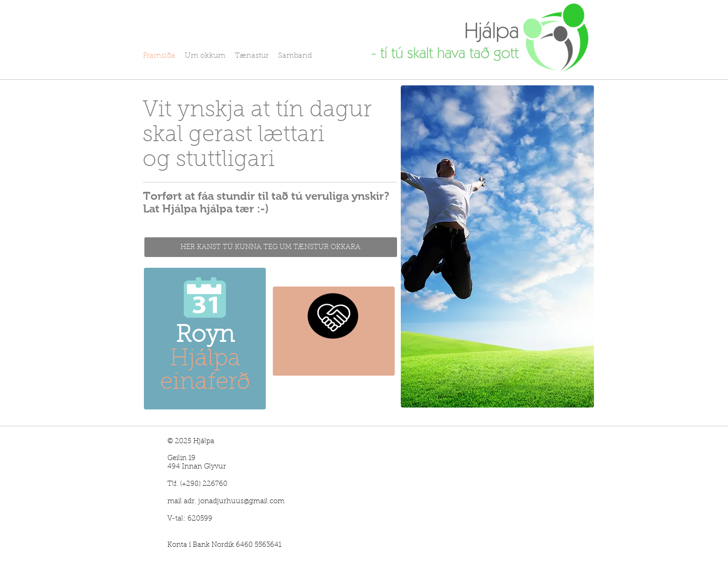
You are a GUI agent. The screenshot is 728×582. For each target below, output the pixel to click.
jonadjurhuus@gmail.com (241, 502)
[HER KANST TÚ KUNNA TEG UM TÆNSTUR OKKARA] (271, 247)
